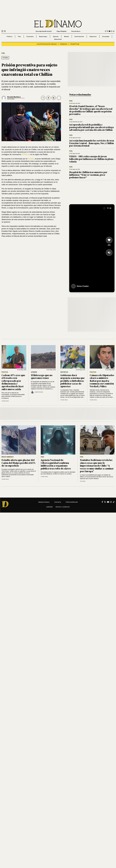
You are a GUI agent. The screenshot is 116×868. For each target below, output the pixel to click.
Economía (30, 36)
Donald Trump (75, 44)
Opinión (56, 36)
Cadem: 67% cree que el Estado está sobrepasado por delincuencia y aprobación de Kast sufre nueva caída (13, 382)
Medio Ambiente (8, 457)
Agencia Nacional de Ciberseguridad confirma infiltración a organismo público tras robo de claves (56, 464)
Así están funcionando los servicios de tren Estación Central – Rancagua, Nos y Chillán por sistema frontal (92, 143)
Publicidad (49, 507)
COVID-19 (26, 154)
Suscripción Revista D (44, 31)
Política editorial (72, 502)
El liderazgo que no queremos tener (42, 376)
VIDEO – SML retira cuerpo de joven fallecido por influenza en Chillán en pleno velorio (91, 159)
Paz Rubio (83, 481)
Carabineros (64, 44)
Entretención (79, 36)
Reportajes (43, 36)
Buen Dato (58, 39)
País (19, 36)
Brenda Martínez (14, 97)
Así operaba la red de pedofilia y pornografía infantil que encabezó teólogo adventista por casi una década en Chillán (92, 127)
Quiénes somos (44, 502)
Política (9, 36)
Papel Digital (62, 31)
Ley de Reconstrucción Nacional (47, 44)
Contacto (58, 502)
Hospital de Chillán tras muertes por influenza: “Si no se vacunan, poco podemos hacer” (88, 175)
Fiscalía (31, 159)
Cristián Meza (5, 401)
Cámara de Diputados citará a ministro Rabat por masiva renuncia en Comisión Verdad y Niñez (102, 381)
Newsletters (76, 31)
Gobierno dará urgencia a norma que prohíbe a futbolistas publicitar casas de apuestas (73, 381)
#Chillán (5, 58)
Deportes (93, 36)
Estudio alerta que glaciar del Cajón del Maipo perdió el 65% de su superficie (19, 463)
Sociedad (106, 36)
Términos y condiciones (63, 507)
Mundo (67, 36)
